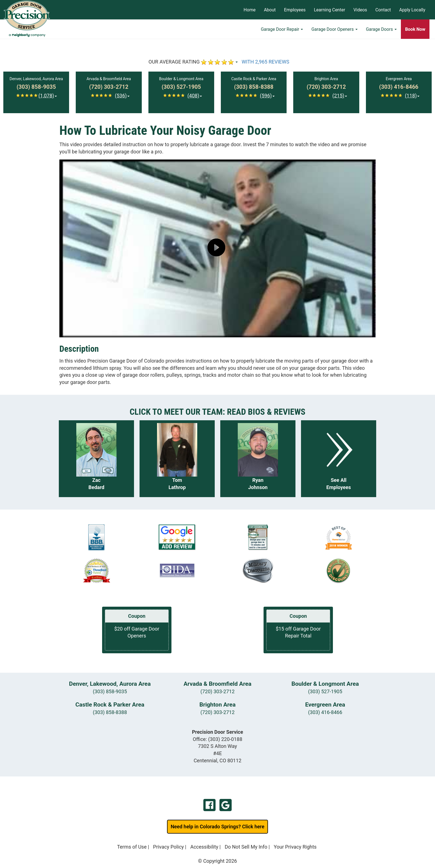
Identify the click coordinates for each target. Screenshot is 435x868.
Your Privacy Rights (295, 847)
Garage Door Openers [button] (334, 29)
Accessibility (204, 847)
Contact (383, 10)
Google (226, 805)
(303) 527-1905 (325, 691)
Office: (218, 739)
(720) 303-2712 (217, 691)
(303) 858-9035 (110, 691)
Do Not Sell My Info (246, 847)
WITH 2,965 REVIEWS (265, 62)
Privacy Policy (169, 847)
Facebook (209, 805)
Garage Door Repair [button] (282, 29)
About (270, 10)
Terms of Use (132, 847)
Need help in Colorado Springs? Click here (217, 827)
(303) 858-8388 (110, 712)
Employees (295, 10)
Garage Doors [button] (381, 29)
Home (250, 10)
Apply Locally (412, 10)
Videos (360, 10)
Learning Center (329, 10)
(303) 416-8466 (325, 712)
